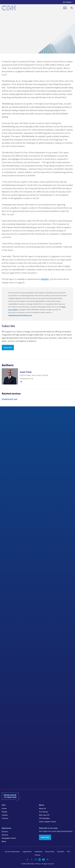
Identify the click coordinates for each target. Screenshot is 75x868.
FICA (69, 852)
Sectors (5, 832)
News (4, 841)
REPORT (45, 279)
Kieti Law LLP (44, 815)
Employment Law (10, 399)
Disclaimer (61, 852)
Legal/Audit (38, 852)
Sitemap (37, 855)
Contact (5, 818)
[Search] (72, 8)
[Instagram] (36, 860)
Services (5, 835)
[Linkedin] (40, 860)
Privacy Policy (50, 852)
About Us (42, 808)
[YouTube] (44, 860)
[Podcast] (48, 860)
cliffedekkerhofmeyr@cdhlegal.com (20, 315)
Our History (43, 812)
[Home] (9, 8)
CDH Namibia (44, 818)
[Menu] (66, 8)
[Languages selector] (68, 2)
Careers (5, 815)
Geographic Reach (9, 838)
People (4, 812)
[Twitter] (32, 860)
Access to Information (12, 852)
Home (4, 808)
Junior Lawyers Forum (47, 822)
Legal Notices (27, 852)
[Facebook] (28, 860)
